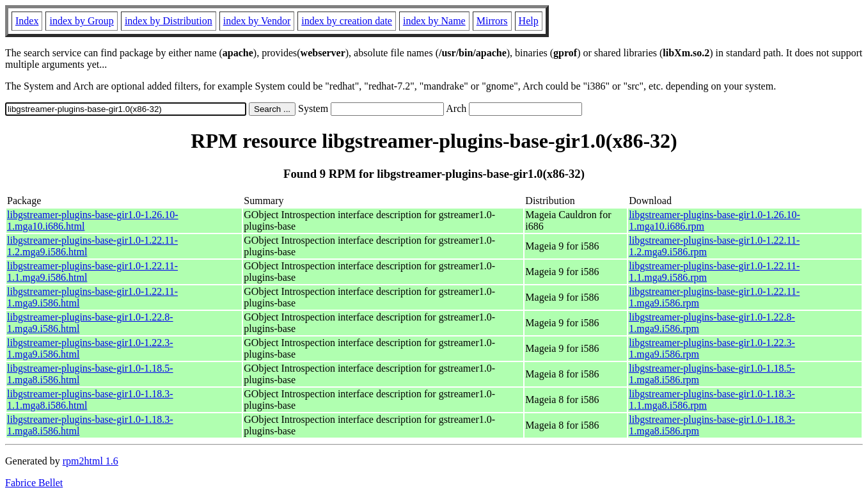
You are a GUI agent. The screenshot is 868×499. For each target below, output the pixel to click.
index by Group (81, 21)
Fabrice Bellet (34, 483)
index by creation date (347, 21)
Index (27, 21)
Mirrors (492, 21)
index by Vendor (257, 21)
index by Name (434, 21)
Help (529, 21)
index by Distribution (169, 21)
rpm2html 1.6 (91, 461)
